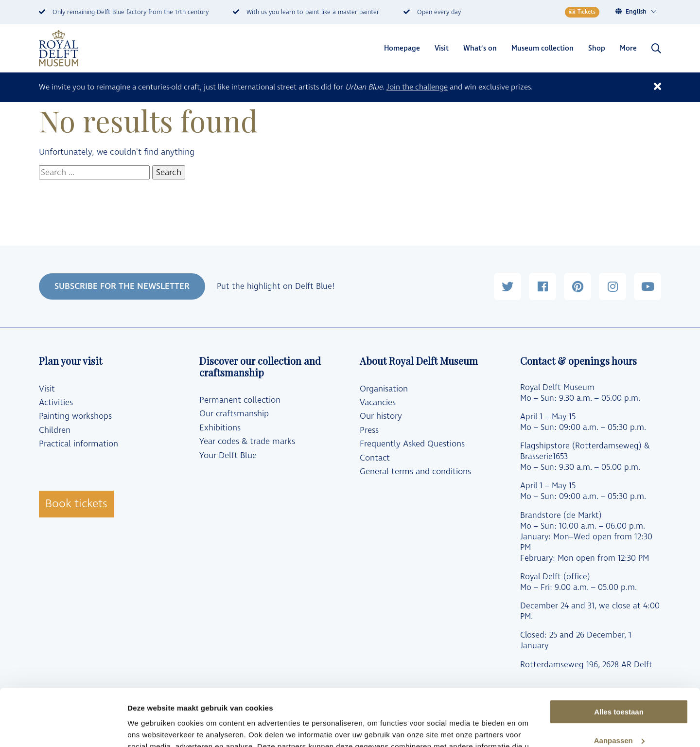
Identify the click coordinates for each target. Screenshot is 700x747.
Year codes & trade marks (247, 442)
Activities (56, 403)
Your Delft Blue (228, 456)
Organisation (384, 389)
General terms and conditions (415, 472)
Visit (442, 48)
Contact (375, 458)
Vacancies (378, 403)
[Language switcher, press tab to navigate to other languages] (641, 12)
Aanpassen (619, 684)
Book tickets (76, 504)
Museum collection (542, 48)
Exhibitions (220, 428)
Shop (597, 48)
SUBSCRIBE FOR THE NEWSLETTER (122, 286)
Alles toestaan (619, 655)
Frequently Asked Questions (412, 444)
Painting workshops (75, 416)
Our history (381, 416)
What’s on (480, 48)
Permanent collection (240, 400)
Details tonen (150, 728)
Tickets (582, 12)
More (628, 48)
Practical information (79, 444)
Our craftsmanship (234, 414)
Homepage (402, 48)
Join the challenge (417, 87)
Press (369, 430)
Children (55, 430)
